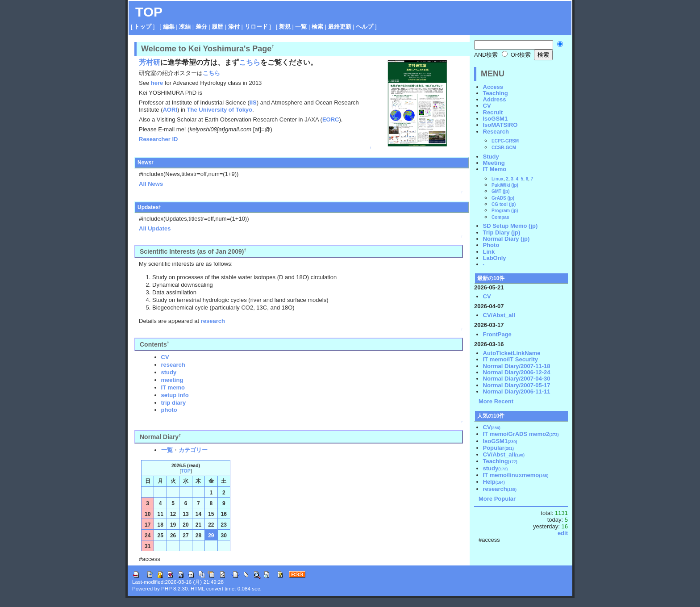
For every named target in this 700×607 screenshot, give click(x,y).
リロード (256, 27)
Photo (491, 245)
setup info (175, 395)
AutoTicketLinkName (512, 353)
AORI (170, 110)
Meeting (494, 163)
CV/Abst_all (499, 315)
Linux (498, 179)
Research (496, 132)
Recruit (493, 112)
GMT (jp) (501, 191)
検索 (317, 27)
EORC (331, 119)
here (157, 83)
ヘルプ (365, 27)
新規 (285, 27)
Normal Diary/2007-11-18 (517, 366)
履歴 (217, 27)
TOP (149, 12)
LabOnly (495, 258)
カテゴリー (193, 450)
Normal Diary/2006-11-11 (517, 391)
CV (165, 357)
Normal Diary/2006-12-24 (517, 372)
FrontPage (497, 334)
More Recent (496, 401)
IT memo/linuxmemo (516, 475)
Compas (500, 217)
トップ (143, 27)
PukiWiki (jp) (505, 185)
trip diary (174, 403)
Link (489, 252)
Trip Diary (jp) (502, 232)
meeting (172, 380)
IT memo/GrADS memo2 (521, 434)
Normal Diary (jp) (506, 239)
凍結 (185, 27)
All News (151, 184)
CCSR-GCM (504, 148)
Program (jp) (505, 211)
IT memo (173, 387)
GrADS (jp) (503, 198)
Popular (499, 448)
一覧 (301, 27)
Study (491, 157)
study (169, 372)
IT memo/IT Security (511, 359)
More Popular (497, 499)
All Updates (155, 228)
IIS (253, 103)
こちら (250, 62)
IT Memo (495, 169)
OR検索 (516, 55)
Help (494, 482)
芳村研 (150, 62)
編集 (169, 27)
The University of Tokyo (220, 110)
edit (563, 533)
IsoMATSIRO (500, 125)
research (213, 321)
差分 (201, 27)
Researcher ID (158, 139)
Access (493, 87)
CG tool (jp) (504, 204)
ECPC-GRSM (505, 141)
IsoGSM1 (496, 119)
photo (169, 410)
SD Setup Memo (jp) (510, 226)
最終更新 (340, 27)
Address (495, 99)
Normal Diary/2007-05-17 (517, 385)
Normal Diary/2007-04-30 (517, 379)
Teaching (496, 93)
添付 (234, 27)
